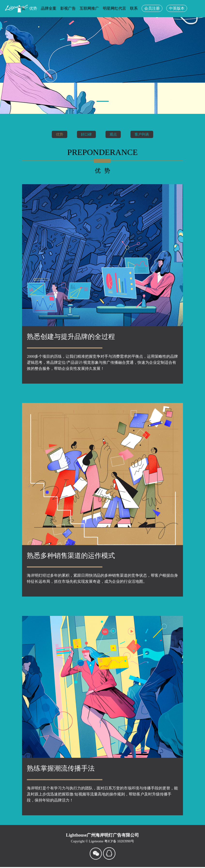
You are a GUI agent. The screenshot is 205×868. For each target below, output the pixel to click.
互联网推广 (89, 8)
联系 (134, 8)
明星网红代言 (114, 8)
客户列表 (145, 134)
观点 (114, 134)
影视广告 (68, 8)
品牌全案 (49, 8)
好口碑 (85, 134)
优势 (56, 134)
